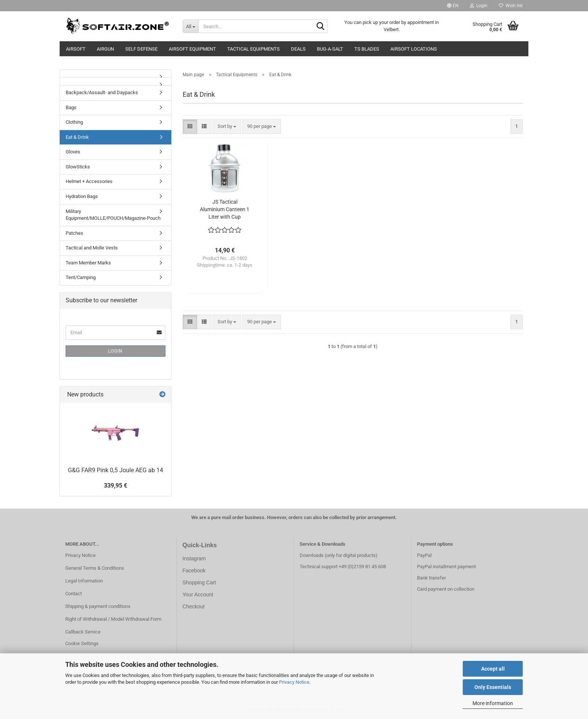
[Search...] (190, 26)
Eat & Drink (77, 137)
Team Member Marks (88, 263)
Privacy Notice (294, 682)
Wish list (511, 6)
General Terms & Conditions (95, 568)
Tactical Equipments (253, 49)
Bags (71, 107)
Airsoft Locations (414, 49)
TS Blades (367, 49)
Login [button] (479, 6)
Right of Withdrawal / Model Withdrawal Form (113, 619)
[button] (453, 6)
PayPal (424, 555)
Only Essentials (493, 687)
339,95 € (115, 486)
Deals (298, 49)
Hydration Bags (82, 196)
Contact (73, 594)
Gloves (73, 152)
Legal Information (84, 581)
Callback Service (83, 632)
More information (493, 703)
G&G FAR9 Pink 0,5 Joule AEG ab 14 (115, 470)
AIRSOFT (76, 49)
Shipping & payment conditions (98, 606)
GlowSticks (78, 167)
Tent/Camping (81, 277)
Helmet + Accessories (89, 181)
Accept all (493, 669)
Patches (74, 233)
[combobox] (227, 127)
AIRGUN (105, 49)
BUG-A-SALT (330, 49)
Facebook (194, 570)
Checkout (194, 606)
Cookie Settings (82, 643)
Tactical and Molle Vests (92, 248)
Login (115, 351)
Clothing (74, 122)
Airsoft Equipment (192, 49)
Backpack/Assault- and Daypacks (102, 92)
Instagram (194, 558)
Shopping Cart (199, 582)
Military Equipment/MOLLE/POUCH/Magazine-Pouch (113, 215)
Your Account (198, 594)
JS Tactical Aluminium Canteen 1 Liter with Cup (225, 209)
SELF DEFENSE (141, 49)
